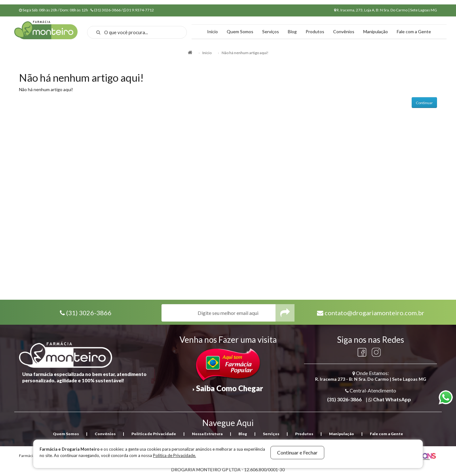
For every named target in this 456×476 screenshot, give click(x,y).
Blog (292, 31)
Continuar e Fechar (297, 452)
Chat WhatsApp (392, 399)
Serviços (271, 31)
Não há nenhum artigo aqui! (245, 53)
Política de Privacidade (154, 434)
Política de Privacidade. (174, 455)
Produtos (315, 31)
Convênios (344, 31)
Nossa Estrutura (207, 434)
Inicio (212, 31)
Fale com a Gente (414, 31)
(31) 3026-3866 (89, 313)
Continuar (424, 103)
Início (207, 53)
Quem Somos (240, 31)
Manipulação (376, 31)
